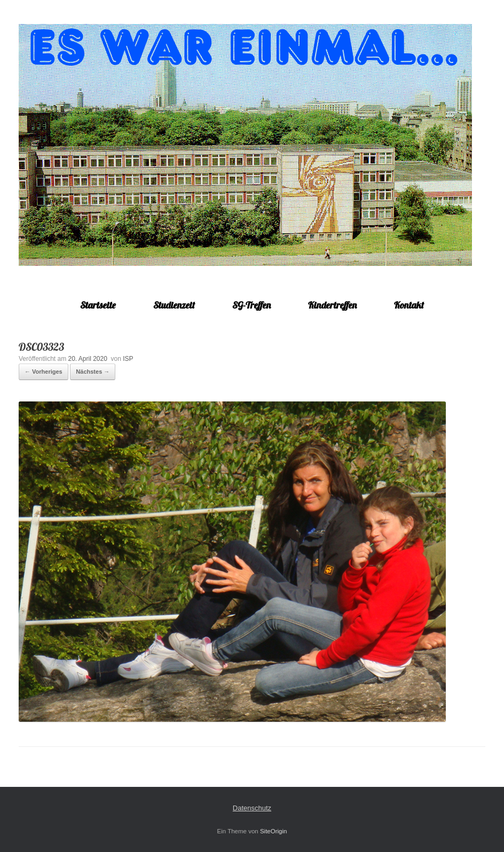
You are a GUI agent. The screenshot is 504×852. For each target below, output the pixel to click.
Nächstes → (93, 372)
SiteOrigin (274, 831)
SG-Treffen (251, 305)
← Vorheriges (44, 372)
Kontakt (409, 305)
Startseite (98, 305)
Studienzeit (174, 305)
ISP (128, 359)
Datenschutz (252, 808)
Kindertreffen (332, 305)
